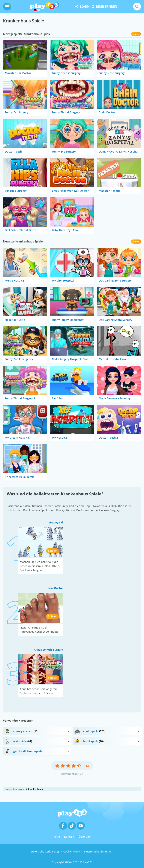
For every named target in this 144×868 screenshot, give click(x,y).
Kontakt (69, 837)
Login (82, 7)
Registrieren (105, 7)
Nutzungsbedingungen (99, 851)
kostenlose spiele (15, 789)
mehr (136, 34)
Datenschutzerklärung (45, 851)
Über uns (85, 837)
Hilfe (57, 837)
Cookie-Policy (72, 851)
